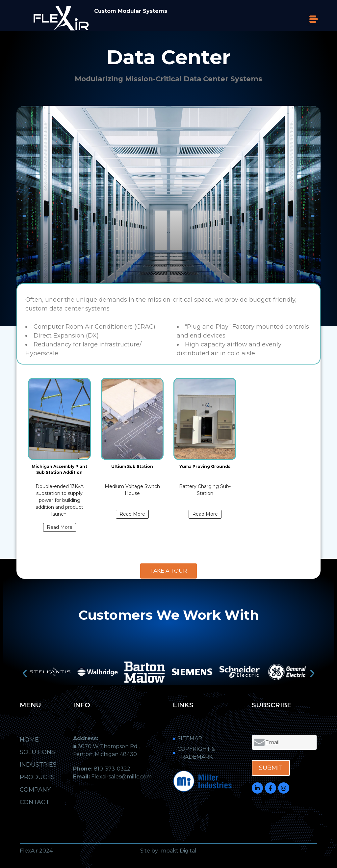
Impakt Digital (178, 851)
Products (37, 777)
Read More (60, 527)
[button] (314, 20)
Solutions (37, 752)
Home (29, 740)
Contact (35, 802)
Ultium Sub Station (132, 466)
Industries (40, 765)
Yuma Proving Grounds (205, 466)
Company (35, 790)
